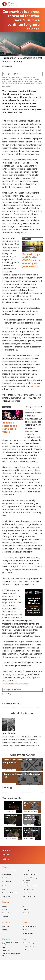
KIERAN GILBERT (10, 812)
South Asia (38, 83)
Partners (7, 855)
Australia (20, 83)
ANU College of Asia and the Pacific (11, 955)
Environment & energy (28, 78)
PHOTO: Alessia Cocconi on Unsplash (12, 54)
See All (6, 788)
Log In (6, 859)
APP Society (6, 951)
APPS (4, 948)
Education (6, 878)
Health (23, 82)
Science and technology (11, 82)
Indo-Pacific (6, 927)
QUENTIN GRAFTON (11, 838)
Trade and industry (31, 80)
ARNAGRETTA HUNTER (31, 812)
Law (4, 890)
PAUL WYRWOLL (10, 825)
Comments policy (28, 933)
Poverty (5, 930)
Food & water (7, 882)
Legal (25, 923)
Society (26, 939)
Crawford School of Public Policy (10, 943)
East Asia (30, 83)
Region (6, 902)
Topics (5, 867)
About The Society (28, 943)
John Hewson (7, 66)
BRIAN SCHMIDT (29, 838)
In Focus (6, 923)
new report (35, 386)
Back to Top (7, 694)
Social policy (26, 893)
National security (28, 890)
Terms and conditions (30, 927)
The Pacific (26, 913)
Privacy (25, 930)
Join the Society (27, 950)
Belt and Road (27, 871)
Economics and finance (11, 78)
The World (12, 83)
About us (7, 850)
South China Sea (8, 896)
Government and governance (13, 80)
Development (7, 875)
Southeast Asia (32, 82)
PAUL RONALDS (29, 825)
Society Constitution (29, 947)
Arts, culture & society (9, 871)
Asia (25, 83)
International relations (30, 886)
